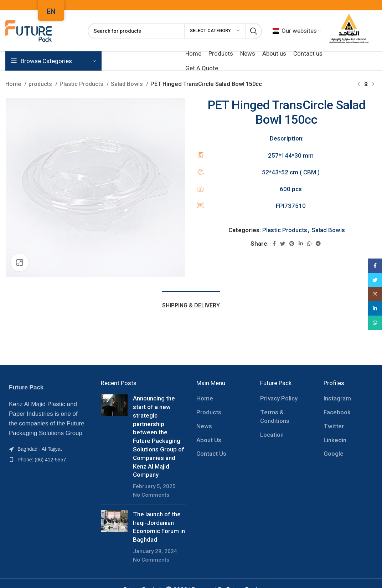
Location (272, 435)
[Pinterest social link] (292, 244)
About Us (209, 440)
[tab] (191, 302)
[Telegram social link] (318, 244)
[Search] (175, 31)
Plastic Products (82, 84)
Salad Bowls (128, 84)
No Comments (151, 495)
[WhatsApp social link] (309, 244)
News (204, 426)
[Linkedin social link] (301, 244)
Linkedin (335, 440)
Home (14, 84)
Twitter (334, 426)
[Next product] (373, 84)
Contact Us (211, 454)
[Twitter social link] (283, 244)
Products (209, 412)
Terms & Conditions (275, 416)
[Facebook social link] (274, 244)
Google (334, 454)
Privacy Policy (279, 398)
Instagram (337, 398)
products (41, 84)
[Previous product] (359, 84)
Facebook (337, 412)
